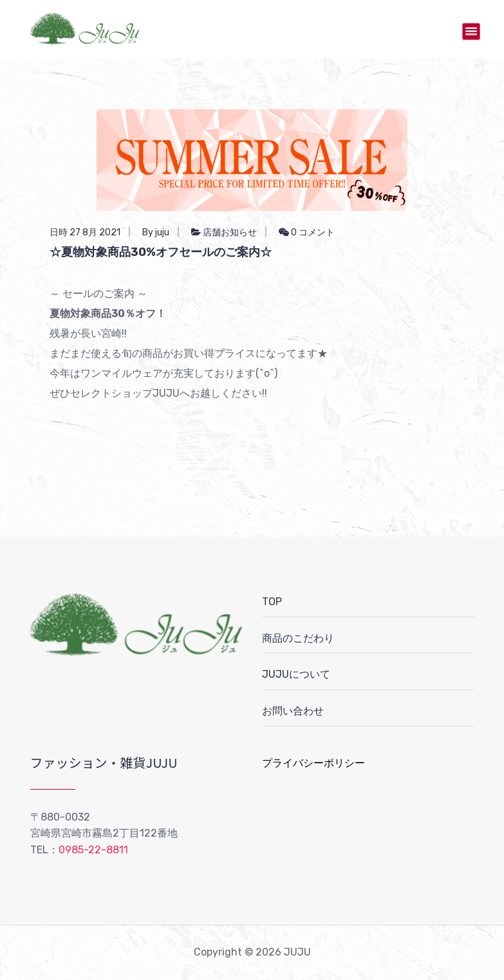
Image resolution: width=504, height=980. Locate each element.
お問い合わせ (293, 711)
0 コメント (307, 232)
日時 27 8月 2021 (85, 232)
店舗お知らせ (230, 232)
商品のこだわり (298, 638)
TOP (272, 602)
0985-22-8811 (93, 850)
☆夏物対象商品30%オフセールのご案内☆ (161, 252)
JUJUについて (296, 674)
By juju (156, 232)
